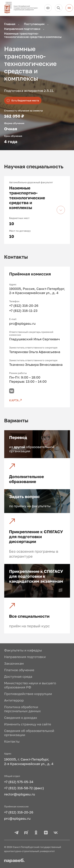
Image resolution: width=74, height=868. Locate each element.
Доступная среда (18, 676)
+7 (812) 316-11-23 (23, 311)
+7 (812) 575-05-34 (19, 782)
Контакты (12, 741)
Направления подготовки (25, 657)
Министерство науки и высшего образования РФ (30, 685)
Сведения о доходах (21, 718)
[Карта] (37, 400)
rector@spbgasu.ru (20, 794)
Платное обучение (19, 670)
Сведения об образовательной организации (29, 733)
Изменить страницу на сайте (28, 724)
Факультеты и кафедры (23, 650)
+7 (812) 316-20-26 (24, 306)
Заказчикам (14, 663)
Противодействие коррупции (28, 694)
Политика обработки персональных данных (22, 709)
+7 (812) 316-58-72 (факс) (24, 788)
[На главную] (23, 8)
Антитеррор (14, 700)
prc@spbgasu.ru (22, 323)
